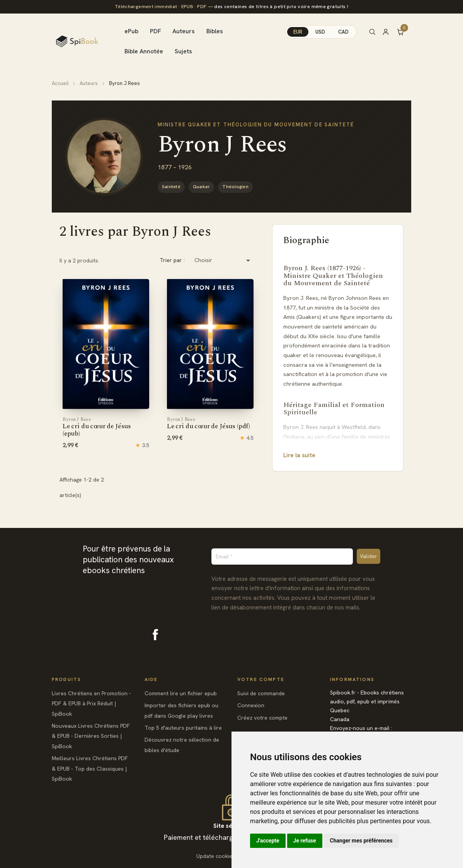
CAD (343, 32)
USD (320, 32)
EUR (298, 32)
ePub (131, 31)
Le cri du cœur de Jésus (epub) (97, 427)
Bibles (215, 31)
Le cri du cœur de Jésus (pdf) (209, 424)
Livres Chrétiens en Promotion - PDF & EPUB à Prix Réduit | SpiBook (91, 704)
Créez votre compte (262, 718)
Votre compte (261, 679)
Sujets (183, 51)
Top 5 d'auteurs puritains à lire (183, 728)
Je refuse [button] (305, 841)
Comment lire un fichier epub (181, 693)
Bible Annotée (144, 51)
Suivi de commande (261, 693)
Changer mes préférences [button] (361, 841)
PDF (156, 31)
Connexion (251, 705)
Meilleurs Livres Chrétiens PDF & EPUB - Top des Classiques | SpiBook (90, 768)
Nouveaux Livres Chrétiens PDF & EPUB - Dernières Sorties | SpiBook (91, 736)
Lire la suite (299, 455)
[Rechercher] (372, 32)
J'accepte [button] (268, 841)
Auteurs (184, 31)
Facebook (155, 635)
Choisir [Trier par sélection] (224, 260)
